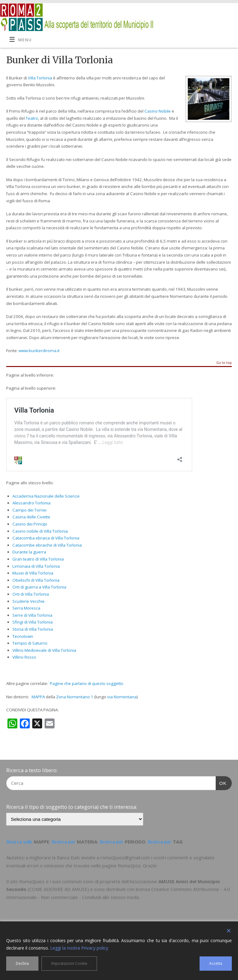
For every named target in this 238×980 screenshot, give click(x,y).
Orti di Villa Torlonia (31, 594)
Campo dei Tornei (29, 510)
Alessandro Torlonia (31, 503)
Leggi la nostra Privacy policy (79, 948)
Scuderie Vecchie (29, 601)
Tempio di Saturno (30, 643)
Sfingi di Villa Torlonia (33, 622)
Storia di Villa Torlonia (33, 629)
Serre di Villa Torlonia (32, 615)
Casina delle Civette (31, 517)
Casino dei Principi (30, 524)
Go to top (224, 363)
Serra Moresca (26, 608)
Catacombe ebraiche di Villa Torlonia (47, 545)
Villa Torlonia (40, 78)
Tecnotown (23, 636)
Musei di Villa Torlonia (33, 573)
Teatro (32, 118)
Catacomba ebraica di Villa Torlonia (46, 538)
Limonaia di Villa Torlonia (36, 566)
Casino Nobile (158, 111)
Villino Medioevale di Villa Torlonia (44, 650)
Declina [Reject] (22, 963)
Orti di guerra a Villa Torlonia (39, 587)
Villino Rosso (24, 657)
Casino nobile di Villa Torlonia (40, 531)
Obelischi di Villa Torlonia (36, 580)
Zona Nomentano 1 (75, 697)
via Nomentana (122, 697)
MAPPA (38, 697)
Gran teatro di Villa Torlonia (38, 559)
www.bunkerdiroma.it (39, 351)
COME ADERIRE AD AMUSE (58, 889)
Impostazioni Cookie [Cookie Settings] (69, 963)
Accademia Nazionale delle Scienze (46, 496)
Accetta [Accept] (216, 963)
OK (221, 782)
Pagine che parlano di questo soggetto (87, 683)
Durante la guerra (29, 552)
